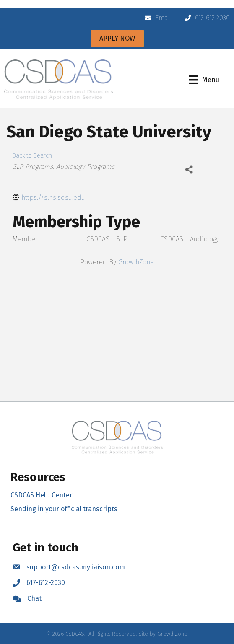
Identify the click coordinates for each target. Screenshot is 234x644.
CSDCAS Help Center (42, 495)
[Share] (189, 170)
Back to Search (32, 156)
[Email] (156, 18)
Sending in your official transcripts (64, 509)
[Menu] (204, 80)
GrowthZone (136, 262)
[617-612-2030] (205, 18)
